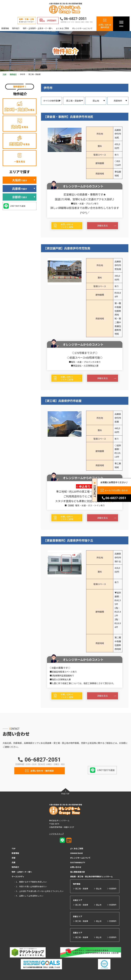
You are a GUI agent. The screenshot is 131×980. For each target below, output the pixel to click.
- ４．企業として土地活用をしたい (29, 896)
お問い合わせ (76, 867)
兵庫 (13, 862)
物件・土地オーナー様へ (22, 872)
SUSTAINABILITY (78, 862)
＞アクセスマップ (56, 834)
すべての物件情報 (51, 101)
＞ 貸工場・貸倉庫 (81, 889)
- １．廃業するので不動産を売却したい (31, 882)
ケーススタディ (18, 876)
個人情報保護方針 (78, 872)
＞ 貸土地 (98, 889)
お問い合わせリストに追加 (67, 226)
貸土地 (96, 101)
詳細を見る (103, 226)
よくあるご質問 (62, 28)
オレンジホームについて (82, 28)
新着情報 (5, 28)
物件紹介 (16, 28)
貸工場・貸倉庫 (74, 101)
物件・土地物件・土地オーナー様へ (38, 28)
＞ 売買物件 (112, 889)
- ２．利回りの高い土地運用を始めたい (31, 886)
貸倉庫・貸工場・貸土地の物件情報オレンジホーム (91, 876)
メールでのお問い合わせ (116, 490)
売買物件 (118, 101)
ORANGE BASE (76, 853)
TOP (14, 848)
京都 (13, 858)
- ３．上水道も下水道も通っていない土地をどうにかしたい (39, 891)
